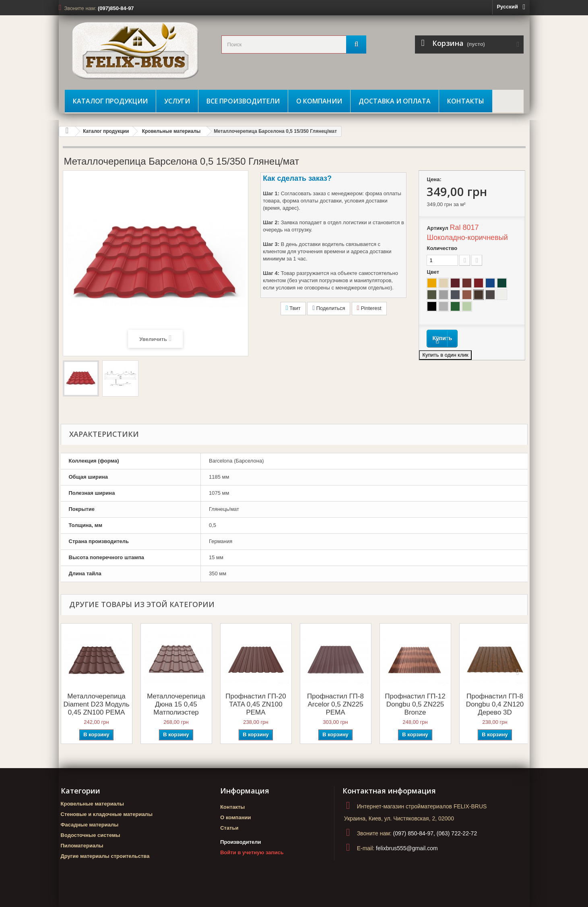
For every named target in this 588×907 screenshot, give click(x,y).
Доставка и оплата (395, 101)
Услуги (177, 101)
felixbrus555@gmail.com (407, 848)
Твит (293, 308)
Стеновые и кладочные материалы (107, 814)
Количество (442, 248)
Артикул (437, 228)
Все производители (243, 101)
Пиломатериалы (82, 846)
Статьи (229, 828)
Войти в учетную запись (252, 852)
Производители (240, 842)
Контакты (466, 101)
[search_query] (294, 44)
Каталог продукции (110, 101)
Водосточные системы (91, 835)
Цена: (434, 179)
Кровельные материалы (171, 131)
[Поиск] (356, 44)
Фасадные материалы (90, 825)
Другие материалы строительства (105, 856)
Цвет (433, 272)
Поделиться (329, 308)
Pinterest (369, 308)
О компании (319, 101)
